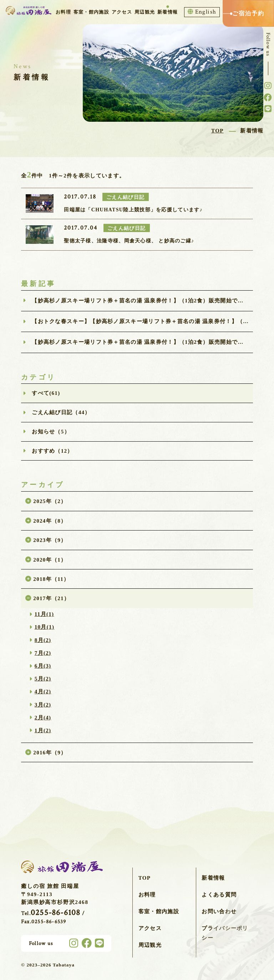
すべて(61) (46, 393)
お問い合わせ (219, 911)
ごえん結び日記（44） (61, 412)
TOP (145, 878)
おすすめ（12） (52, 451)
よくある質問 (219, 895)
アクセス (122, 12)
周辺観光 (145, 12)
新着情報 (168, 12)
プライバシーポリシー (225, 933)
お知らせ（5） (51, 432)
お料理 (63, 12)
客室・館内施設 (91, 12)
